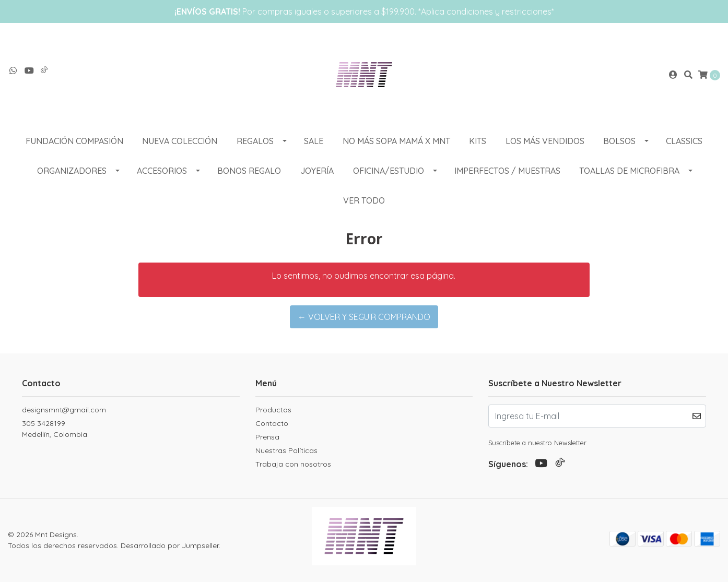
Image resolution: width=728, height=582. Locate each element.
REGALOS (255, 141)
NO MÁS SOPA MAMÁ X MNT (396, 141)
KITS (478, 141)
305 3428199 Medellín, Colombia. (55, 429)
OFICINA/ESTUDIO (389, 171)
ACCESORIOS (162, 171)
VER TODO (364, 200)
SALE (314, 141)
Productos (273, 410)
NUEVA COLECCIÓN (180, 141)
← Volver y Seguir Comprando (364, 317)
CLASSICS (684, 141)
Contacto (272, 423)
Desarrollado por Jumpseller (170, 545)
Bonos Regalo (249, 171)
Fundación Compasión (74, 141)
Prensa (267, 437)
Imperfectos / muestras (507, 171)
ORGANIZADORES (72, 171)
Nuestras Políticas (286, 450)
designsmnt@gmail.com (64, 410)
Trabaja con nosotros (293, 464)
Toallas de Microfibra (629, 171)
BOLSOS (619, 141)
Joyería (317, 171)
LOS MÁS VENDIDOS (545, 141)
